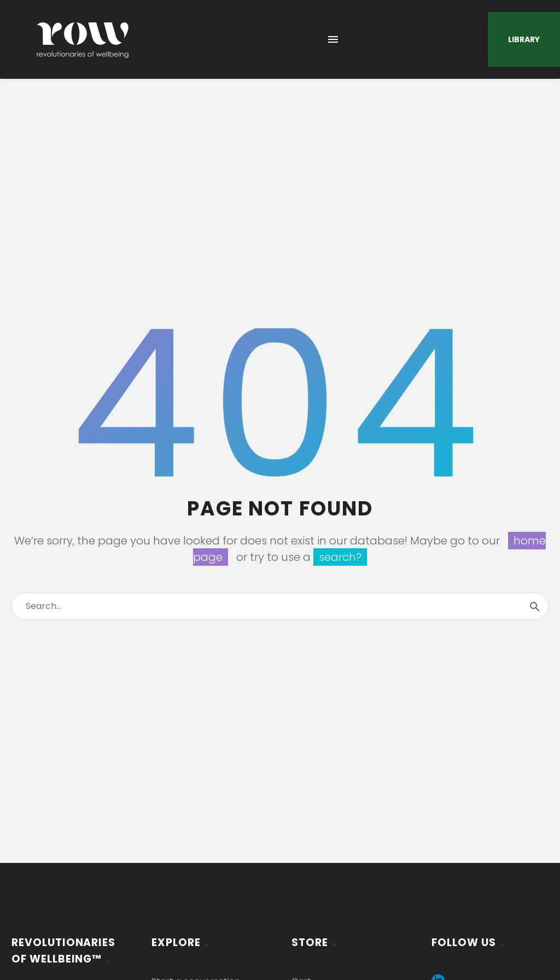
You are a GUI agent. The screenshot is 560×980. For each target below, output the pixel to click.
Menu (333, 39)
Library (524, 39)
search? (340, 557)
